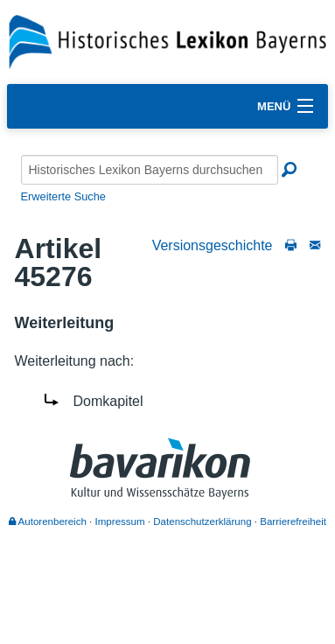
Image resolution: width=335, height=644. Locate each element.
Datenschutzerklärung (202, 521)
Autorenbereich (48, 521)
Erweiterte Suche (63, 196)
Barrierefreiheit (293, 521)
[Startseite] (167, 41)
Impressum (120, 521)
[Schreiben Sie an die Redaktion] (315, 245)
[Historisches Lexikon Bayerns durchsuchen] (150, 170)
